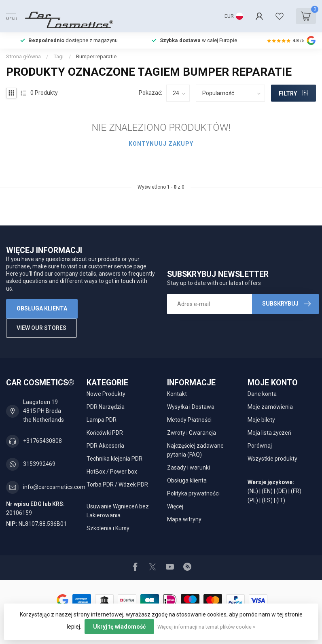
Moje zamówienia (270, 407)
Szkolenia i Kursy (108, 528)
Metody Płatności (189, 420)
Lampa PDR (102, 420)
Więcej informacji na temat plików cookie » (206, 627)
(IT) (281, 500)
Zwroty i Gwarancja (192, 433)
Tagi (58, 56)
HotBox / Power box (112, 472)
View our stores (41, 328)
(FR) (296, 491)
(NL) (253, 491)
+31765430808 (42, 441)
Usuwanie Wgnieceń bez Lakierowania (118, 511)
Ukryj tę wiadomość (119, 627)
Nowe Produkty (106, 394)
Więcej (175, 506)
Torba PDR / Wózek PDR (117, 485)
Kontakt (177, 394)
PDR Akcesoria (105, 446)
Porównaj (260, 446)
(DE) (282, 491)
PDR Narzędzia (106, 407)
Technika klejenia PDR (114, 459)
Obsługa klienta (42, 308)
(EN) (267, 491)
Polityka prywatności (193, 493)
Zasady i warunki (189, 468)
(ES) (267, 500)
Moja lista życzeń (269, 433)
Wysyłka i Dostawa (191, 407)
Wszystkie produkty (272, 459)
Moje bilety (261, 420)
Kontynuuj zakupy (161, 144)
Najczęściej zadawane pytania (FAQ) (195, 450)
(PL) (253, 500)
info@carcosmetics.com (54, 487)
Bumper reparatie (96, 56)
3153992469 (39, 464)
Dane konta (262, 394)
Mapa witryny (184, 519)
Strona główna (23, 56)
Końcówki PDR (105, 433)
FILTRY (293, 94)
